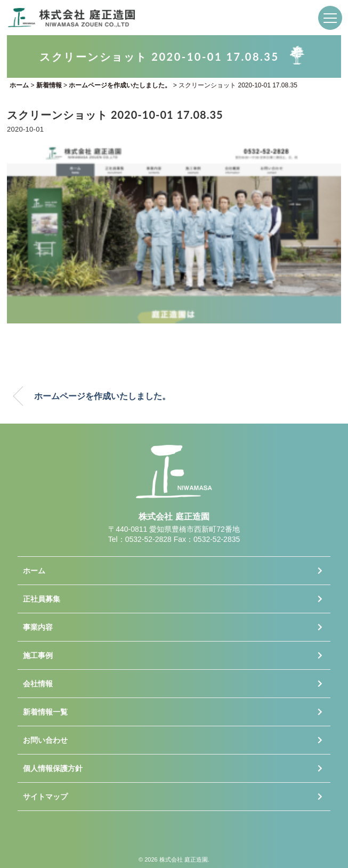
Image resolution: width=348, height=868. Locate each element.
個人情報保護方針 (53, 768)
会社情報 (38, 684)
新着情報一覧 (45, 712)
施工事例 (38, 655)
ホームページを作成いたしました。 (102, 396)
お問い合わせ (45, 740)
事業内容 (38, 627)
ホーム (34, 571)
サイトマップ (45, 797)
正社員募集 (42, 599)
